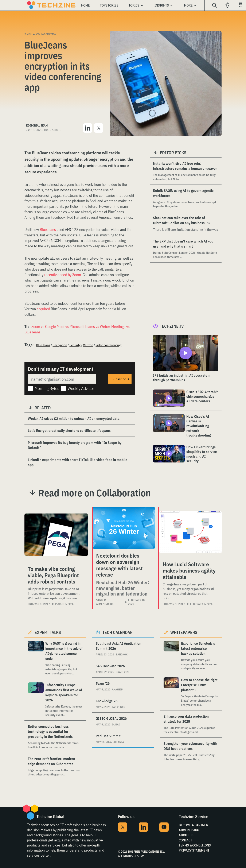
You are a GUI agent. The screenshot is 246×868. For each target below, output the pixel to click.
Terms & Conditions (195, 845)
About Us (186, 835)
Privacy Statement (194, 850)
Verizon (88, 345)
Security (75, 345)
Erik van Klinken (39, 604)
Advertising (189, 830)
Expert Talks (48, 632)
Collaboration (46, 34)
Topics (134, 5)
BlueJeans (48, 230)
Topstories (109, 5)
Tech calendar (118, 632)
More (188, 5)
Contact (185, 840)
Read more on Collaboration (95, 493)
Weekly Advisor (81, 388)
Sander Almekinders (105, 602)
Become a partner (194, 825)
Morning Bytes (47, 388)
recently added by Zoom (63, 275)
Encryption (60, 345)
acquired (43, 309)
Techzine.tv (172, 326)
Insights (162, 5)
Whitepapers (184, 632)
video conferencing (109, 345)
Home (85, 5)
